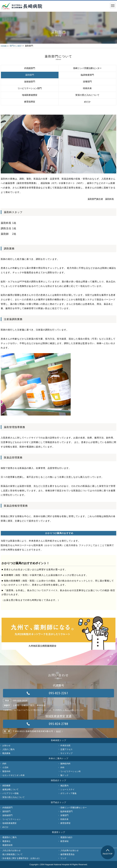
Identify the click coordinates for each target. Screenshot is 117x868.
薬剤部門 (30, 75)
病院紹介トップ (58, 780)
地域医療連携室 (30, 95)
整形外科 (6, 771)
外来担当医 (65, 745)
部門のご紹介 (16, 46)
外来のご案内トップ (58, 758)
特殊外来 (87, 88)
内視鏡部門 (30, 68)
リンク (63, 858)
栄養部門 (87, 82)
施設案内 (64, 786)
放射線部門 (30, 82)
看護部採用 (7, 845)
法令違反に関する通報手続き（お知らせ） (22, 858)
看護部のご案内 (9, 837)
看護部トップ (58, 832)
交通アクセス (66, 749)
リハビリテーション (11, 819)
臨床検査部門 (87, 75)
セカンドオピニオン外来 (13, 775)
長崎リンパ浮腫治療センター (87, 68)
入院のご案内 (8, 749)
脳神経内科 (65, 764)
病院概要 (6, 786)
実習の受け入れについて (87, 95)
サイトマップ (66, 753)
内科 (4, 764)
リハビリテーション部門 (30, 88)
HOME (4, 46)
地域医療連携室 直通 (58, 716)
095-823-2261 (58, 693)
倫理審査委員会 (67, 854)
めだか (87, 102)
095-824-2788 (58, 724)
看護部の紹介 (66, 837)
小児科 (5, 767)
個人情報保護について (12, 854)
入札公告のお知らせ (11, 850)
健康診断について (10, 789)
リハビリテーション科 (71, 771)
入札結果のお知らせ (69, 850)
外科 (62, 767)
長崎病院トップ (58, 740)
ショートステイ (67, 789)
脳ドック (64, 775)
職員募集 (6, 753)
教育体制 (64, 841)
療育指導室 (30, 102)
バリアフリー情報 (10, 793)
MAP (59, 731)
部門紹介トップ (58, 802)
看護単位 (6, 841)
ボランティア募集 (68, 793)
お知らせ (6, 745)
